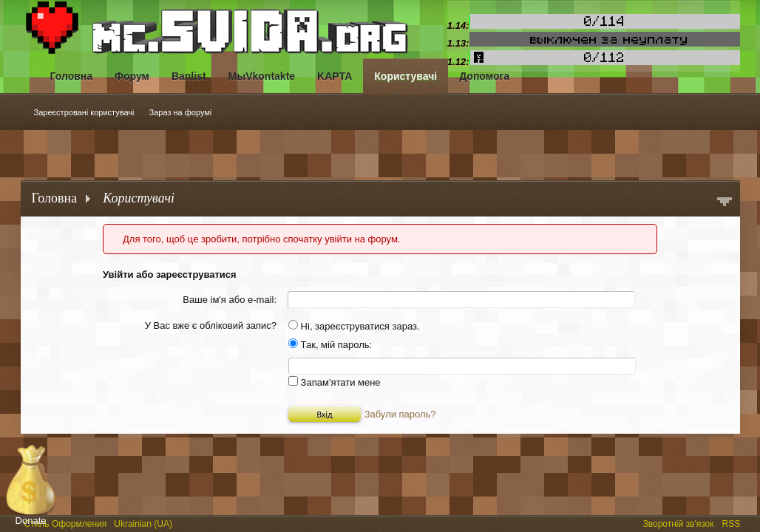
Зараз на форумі (181, 112)
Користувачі (406, 76)
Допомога (484, 76)
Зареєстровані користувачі (84, 112)
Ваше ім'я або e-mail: (230, 300)
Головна (72, 76)
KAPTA (335, 76)
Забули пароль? (400, 414)
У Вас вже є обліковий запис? (211, 325)
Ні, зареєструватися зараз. (354, 326)
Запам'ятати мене (335, 382)
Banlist (189, 76)
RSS (733, 522)
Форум (132, 76)
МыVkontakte (262, 76)
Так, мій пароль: (330, 345)
